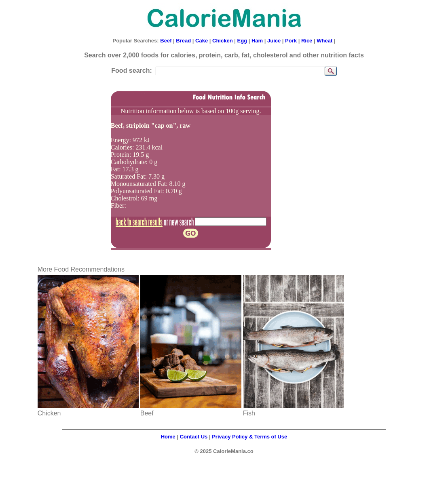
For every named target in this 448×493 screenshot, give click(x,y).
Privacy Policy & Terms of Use (249, 437)
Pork (291, 41)
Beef (166, 41)
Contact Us (194, 437)
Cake (202, 41)
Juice (274, 41)
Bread (183, 41)
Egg (242, 41)
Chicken (223, 41)
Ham (257, 41)
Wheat (324, 41)
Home (168, 437)
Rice (307, 41)
